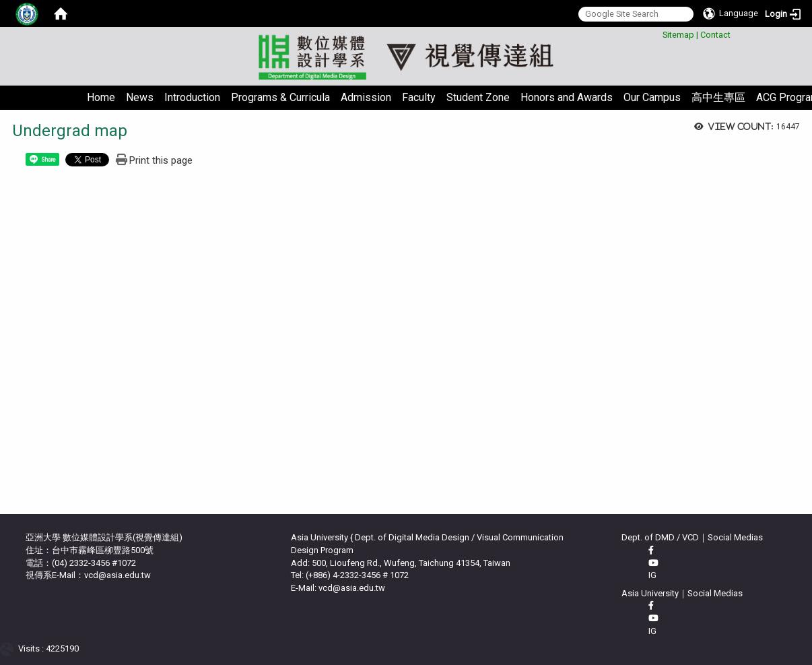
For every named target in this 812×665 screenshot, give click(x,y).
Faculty (419, 97)
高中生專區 (718, 97)
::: (657, 33)
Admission (366, 97)
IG (652, 575)
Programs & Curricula (280, 97)
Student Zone (478, 97)
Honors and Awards (567, 97)
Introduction (192, 97)
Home (101, 97)
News (140, 97)
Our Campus (652, 97)
